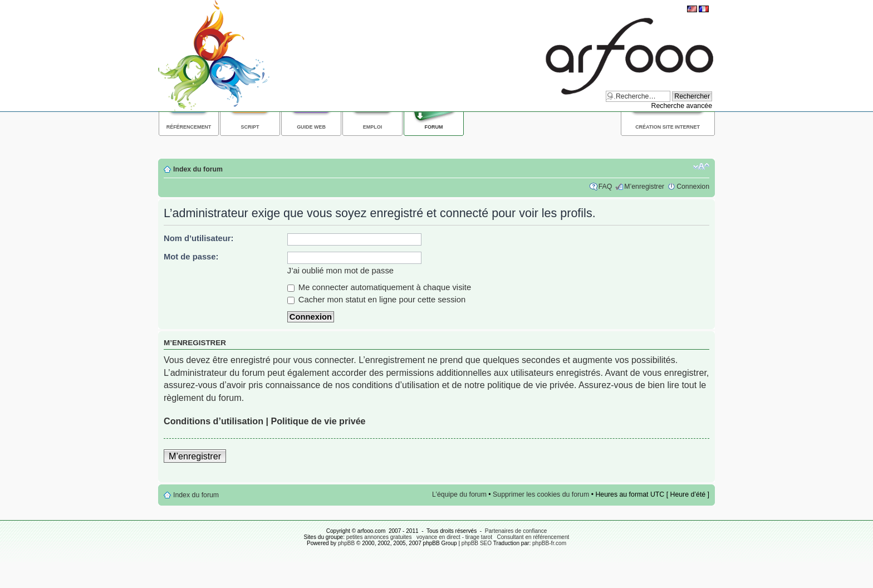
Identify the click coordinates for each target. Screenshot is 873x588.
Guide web (311, 127)
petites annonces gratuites (379, 537)
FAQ (605, 187)
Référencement (189, 127)
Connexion (693, 187)
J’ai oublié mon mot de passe (340, 271)
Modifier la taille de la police (701, 166)
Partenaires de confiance (516, 531)
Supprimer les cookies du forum (541, 494)
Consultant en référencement (533, 537)
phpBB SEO (477, 543)
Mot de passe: (191, 257)
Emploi (372, 127)
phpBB (346, 543)
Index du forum (198, 169)
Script (250, 127)
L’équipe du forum (459, 494)
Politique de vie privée (318, 421)
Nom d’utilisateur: (199, 238)
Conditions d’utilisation (214, 421)
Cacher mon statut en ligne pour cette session (377, 300)
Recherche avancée (681, 106)
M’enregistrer (644, 187)
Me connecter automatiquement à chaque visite (379, 287)
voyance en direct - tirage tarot (454, 537)
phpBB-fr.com (549, 543)
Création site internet (668, 127)
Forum (434, 127)
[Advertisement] (361, 146)
